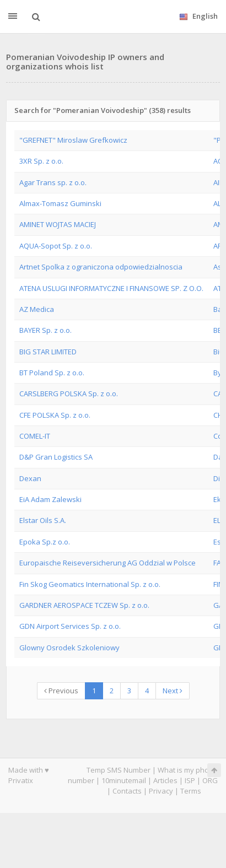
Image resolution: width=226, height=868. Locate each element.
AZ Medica (37, 309)
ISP (190, 780)
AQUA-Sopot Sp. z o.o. (56, 246)
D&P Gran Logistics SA (56, 457)
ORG (210, 780)
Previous (61, 691)
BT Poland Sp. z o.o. (52, 373)
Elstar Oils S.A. (43, 520)
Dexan (30, 478)
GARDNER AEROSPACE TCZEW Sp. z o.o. (84, 605)
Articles (165, 780)
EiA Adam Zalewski (50, 499)
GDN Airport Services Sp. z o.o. (70, 626)
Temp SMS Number (119, 770)
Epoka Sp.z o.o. (45, 542)
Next (173, 691)
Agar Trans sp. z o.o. (53, 182)
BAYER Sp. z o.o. (45, 330)
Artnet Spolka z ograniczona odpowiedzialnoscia (101, 267)
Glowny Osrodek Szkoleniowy (69, 648)
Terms (191, 791)
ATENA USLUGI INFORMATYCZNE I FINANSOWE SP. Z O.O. (111, 288)
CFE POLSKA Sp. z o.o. (55, 415)
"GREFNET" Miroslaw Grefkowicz (73, 140)
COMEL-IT (35, 436)
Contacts (127, 791)
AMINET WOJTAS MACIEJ (58, 224)
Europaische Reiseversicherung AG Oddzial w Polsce (107, 563)
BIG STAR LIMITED (48, 352)
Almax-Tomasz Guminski (60, 203)
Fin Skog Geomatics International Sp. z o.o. (90, 584)
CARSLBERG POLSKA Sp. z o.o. (69, 393)
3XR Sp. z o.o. (41, 161)
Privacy (161, 791)
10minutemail (124, 780)
